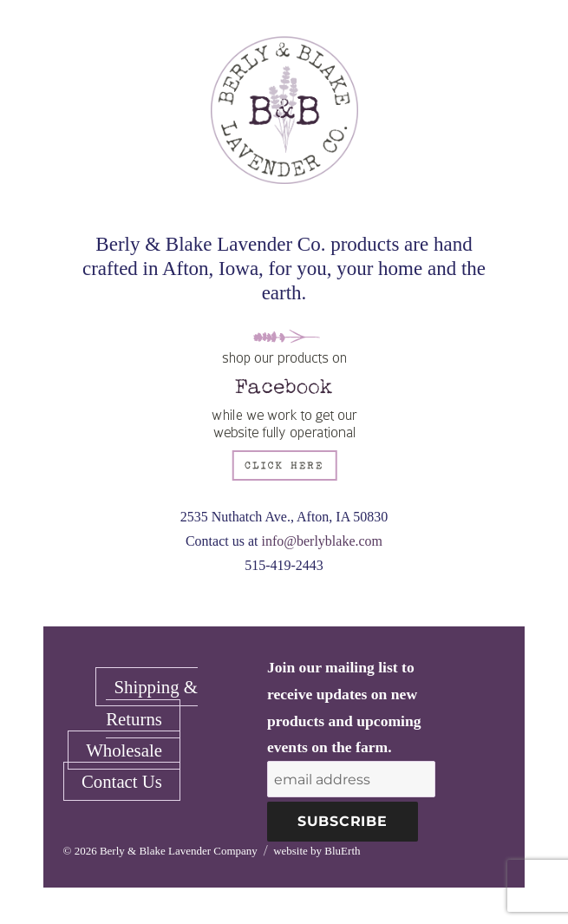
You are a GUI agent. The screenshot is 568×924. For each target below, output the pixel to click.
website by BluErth (317, 851)
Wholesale (124, 750)
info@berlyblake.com (322, 541)
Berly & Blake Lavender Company (179, 851)
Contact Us (122, 781)
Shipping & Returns (152, 702)
